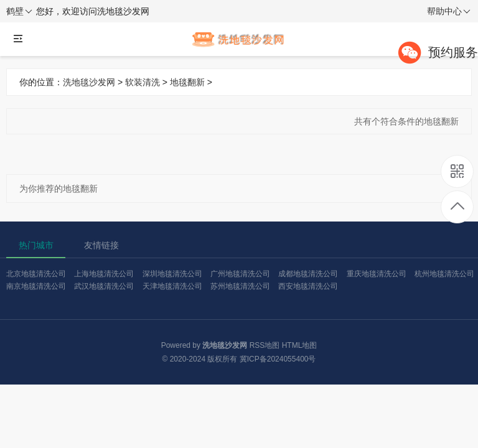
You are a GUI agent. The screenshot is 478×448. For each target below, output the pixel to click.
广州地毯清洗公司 (240, 274)
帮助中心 (449, 12)
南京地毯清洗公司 (36, 286)
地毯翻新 (187, 82)
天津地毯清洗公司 (172, 286)
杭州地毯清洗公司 (444, 274)
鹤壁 (19, 12)
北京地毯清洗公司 (36, 274)
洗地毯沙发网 (89, 82)
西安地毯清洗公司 (308, 286)
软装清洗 (143, 82)
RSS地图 (265, 345)
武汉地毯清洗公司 (104, 286)
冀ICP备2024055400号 (278, 359)
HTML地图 (300, 345)
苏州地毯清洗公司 (240, 286)
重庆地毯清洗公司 (377, 274)
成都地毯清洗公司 (308, 274)
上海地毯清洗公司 (104, 274)
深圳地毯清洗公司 (172, 274)
